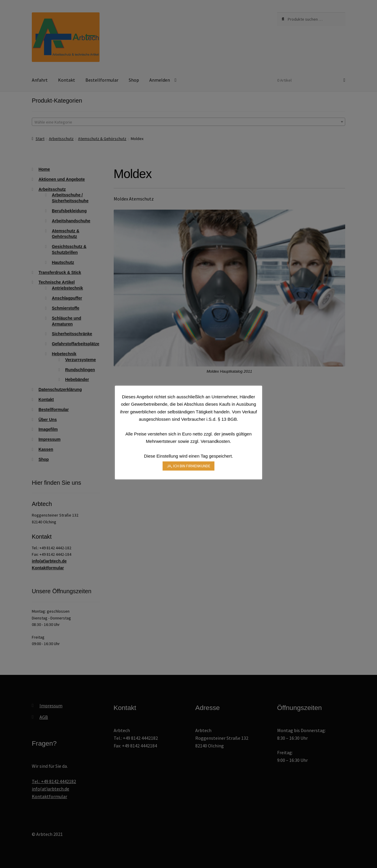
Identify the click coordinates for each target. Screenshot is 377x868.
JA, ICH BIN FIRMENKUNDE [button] (188, 466)
